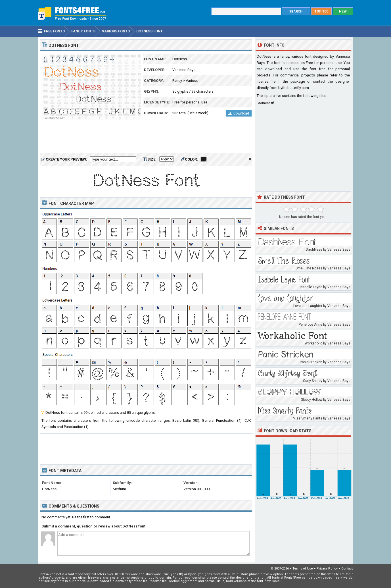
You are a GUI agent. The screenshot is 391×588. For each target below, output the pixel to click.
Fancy (177, 81)
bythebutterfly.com (294, 88)
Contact (347, 569)
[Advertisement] (146, 138)
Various (192, 81)
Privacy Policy (327, 569)
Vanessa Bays (184, 70)
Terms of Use (303, 569)
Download (239, 113)
